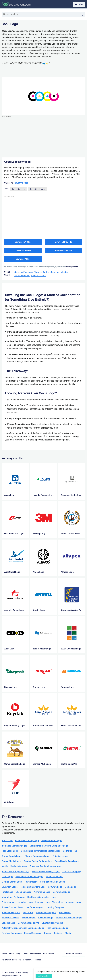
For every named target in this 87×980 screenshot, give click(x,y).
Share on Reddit (22, 276)
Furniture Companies (12, 933)
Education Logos (10, 887)
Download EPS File (63, 250)
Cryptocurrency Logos (52, 923)
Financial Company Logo (27, 841)
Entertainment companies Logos (17, 902)
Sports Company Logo (12, 907)
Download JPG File (23, 250)
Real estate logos (19, 866)
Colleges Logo (8, 923)
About (12, 954)
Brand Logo (7, 841)
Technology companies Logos (67, 902)
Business (58, 933)
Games (47, 933)
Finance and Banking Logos (69, 918)
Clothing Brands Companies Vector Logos (40, 851)
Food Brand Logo (10, 851)
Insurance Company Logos (14, 846)
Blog (18, 954)
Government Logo (61, 892)
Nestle (5, 866)
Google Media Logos (11, 861)
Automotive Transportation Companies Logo (23, 928)
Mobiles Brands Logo (12, 882)
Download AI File (23, 259)
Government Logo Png (29, 923)
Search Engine (29, 918)
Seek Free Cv (49, 954)
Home (4, 954)
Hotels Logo (7, 892)
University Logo (46, 918)
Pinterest (38, 960)
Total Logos (7, 877)
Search (83, 14)
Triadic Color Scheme (32, 954)
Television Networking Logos (46, 871)
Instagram (27, 960)
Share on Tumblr (38, 276)
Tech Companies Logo (57, 928)
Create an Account (74, 954)
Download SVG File (23, 242)
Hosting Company (55, 907)
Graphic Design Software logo (38, 861)
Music (68, 933)
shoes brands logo (54, 877)
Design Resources (33, 933)
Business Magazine (11, 913)
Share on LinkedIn (59, 272)
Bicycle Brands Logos (12, 856)
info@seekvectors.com (11, 976)
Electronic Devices (10, 918)
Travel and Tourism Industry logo (45, 866)
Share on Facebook (24, 272)
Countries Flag (70, 851)
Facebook (17, 960)
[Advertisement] (43, 137)
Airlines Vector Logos (52, 841)
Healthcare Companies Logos (41, 897)
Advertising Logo (42, 892)
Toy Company (31, 882)
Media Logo (70, 887)
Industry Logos (21, 183)
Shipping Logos (60, 856)
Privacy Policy (22, 972)
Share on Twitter (42, 272)
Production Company (46, 913)
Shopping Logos (24, 892)
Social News (65, 913)
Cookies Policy (8, 972)
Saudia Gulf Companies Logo (15, 871)
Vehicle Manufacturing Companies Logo (49, 846)
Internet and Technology (13, 897)
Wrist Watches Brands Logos (29, 877)
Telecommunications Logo (33, 887)
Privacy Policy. (72, 267)
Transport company (72, 871)
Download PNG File (63, 242)
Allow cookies (44, 976)
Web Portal (28, 913)
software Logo (55, 887)
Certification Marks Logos (52, 882)
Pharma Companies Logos (37, 856)
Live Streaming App (35, 907)
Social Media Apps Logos (67, 861)
